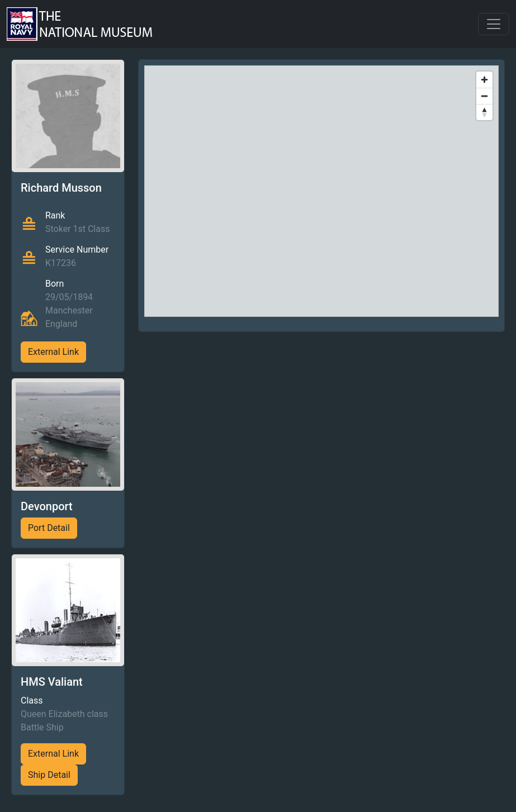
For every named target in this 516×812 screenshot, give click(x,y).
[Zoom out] (484, 96)
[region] (321, 191)
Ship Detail (49, 775)
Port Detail (49, 528)
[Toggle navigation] (494, 24)
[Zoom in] (484, 80)
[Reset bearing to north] (484, 112)
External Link (53, 352)
